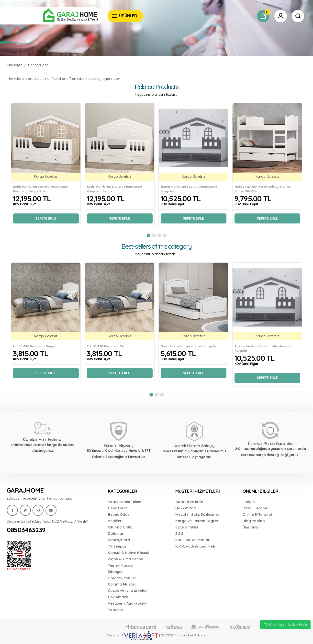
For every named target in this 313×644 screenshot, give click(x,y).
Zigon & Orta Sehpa (126, 559)
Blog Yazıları (254, 521)
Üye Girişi (251, 527)
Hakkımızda (186, 508)
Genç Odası (118, 508)
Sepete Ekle (46, 218)
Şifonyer (115, 572)
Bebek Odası (119, 514)
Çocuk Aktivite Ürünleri (128, 591)
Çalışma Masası (122, 584)
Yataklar (116, 610)
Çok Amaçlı (118, 597)
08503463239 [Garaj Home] (26, 530)
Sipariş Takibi (187, 527)
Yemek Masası (120, 565)
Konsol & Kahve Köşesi (128, 553)
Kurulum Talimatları (193, 540)
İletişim (249, 502)
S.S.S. (180, 533)
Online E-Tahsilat (257, 514)
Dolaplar (116, 533)
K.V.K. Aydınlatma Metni (196, 546)
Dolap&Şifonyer (122, 578)
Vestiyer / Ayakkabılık (127, 603)
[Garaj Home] (55, 16)
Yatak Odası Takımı (125, 502)
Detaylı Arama (256, 508)
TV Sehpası (118, 546)
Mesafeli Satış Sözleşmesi (198, 514)
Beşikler (115, 521)
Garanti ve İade (189, 502)
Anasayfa (15, 65)
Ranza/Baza (38, 65)
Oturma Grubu (121, 527)
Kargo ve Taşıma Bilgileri (197, 521)
